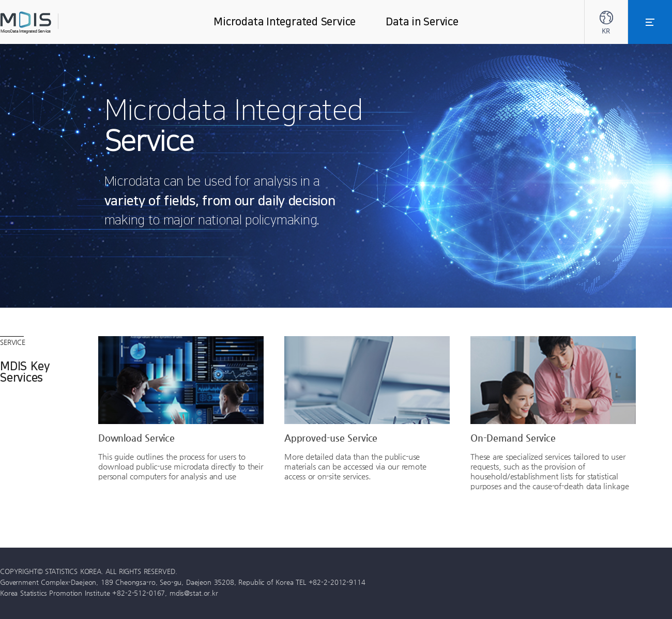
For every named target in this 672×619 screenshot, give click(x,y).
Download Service (136, 437)
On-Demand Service (513, 437)
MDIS (52, 22)
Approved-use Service (331, 437)
